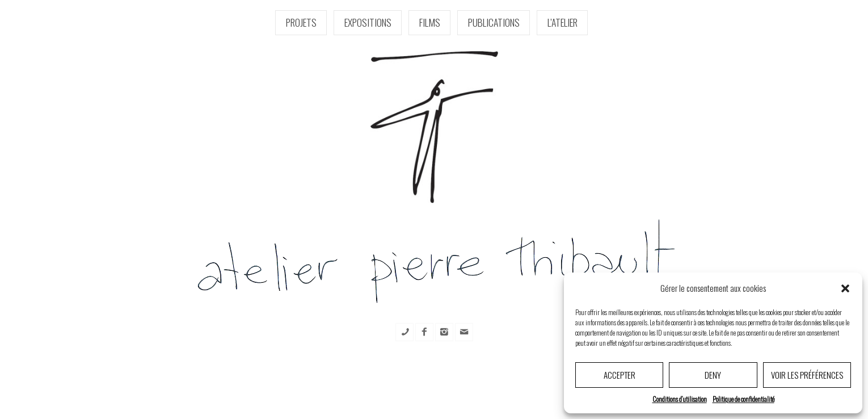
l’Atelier (562, 22)
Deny (713, 375)
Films (430, 22)
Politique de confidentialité (743, 399)
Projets (301, 22)
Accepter (620, 375)
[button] (845, 288)
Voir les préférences (807, 375)
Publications (494, 22)
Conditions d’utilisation (680, 399)
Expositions (368, 22)
